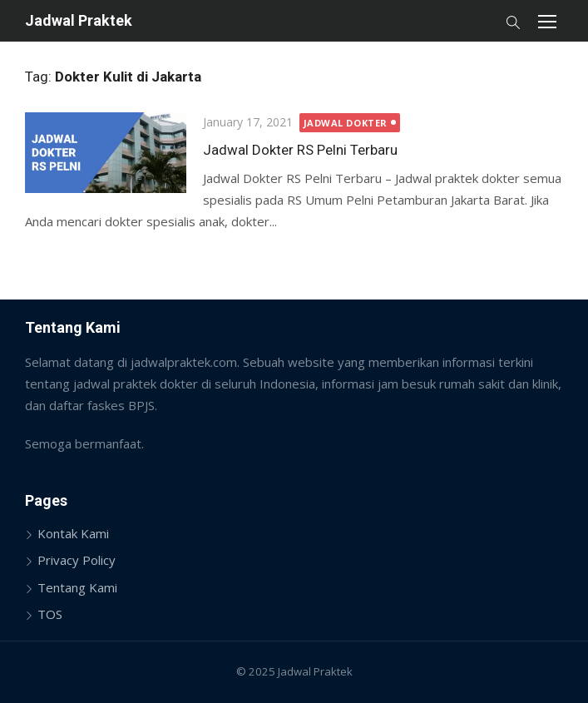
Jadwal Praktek (79, 20)
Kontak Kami (73, 533)
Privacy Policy (77, 560)
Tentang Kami (77, 587)
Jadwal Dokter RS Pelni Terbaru (300, 150)
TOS (50, 614)
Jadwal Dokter (346, 123)
